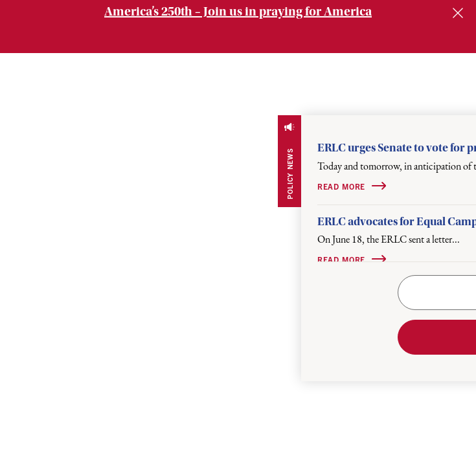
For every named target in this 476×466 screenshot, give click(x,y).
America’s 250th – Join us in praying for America (238, 11)
